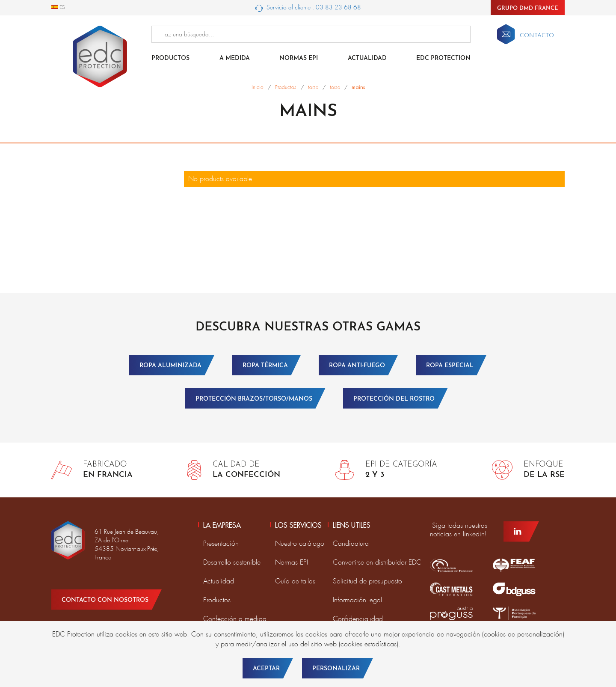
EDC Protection (443, 58)
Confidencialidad (358, 619)
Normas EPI (299, 58)
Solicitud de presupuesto (367, 581)
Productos (170, 58)
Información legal (357, 600)
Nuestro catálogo (300, 543)
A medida (235, 58)
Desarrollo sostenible (232, 562)
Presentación (221, 543)
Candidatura (351, 543)
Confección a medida (235, 619)
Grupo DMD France (528, 8)
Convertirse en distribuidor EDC (377, 562)
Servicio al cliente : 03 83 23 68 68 (308, 8)
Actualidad (367, 58)
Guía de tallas (295, 581)
